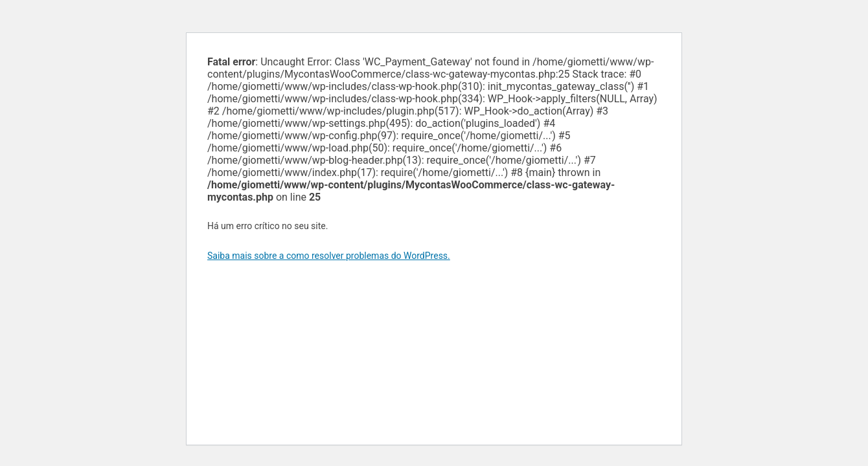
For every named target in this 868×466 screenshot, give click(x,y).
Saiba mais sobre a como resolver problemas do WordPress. (329, 256)
